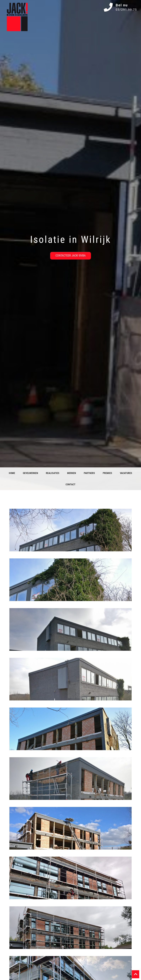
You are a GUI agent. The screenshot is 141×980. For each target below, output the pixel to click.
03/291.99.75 (126, 10)
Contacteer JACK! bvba (70, 256)
